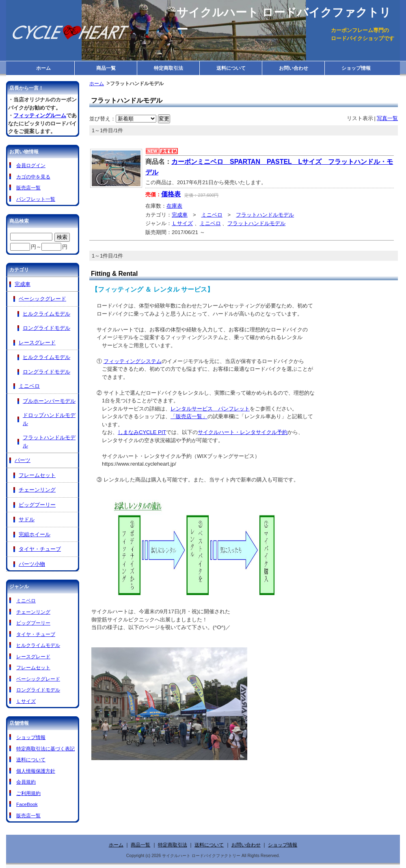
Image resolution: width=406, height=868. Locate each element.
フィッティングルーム (40, 115)
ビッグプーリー (37, 505)
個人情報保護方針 (36, 771)
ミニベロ (212, 215)
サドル (27, 519)
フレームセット (37, 475)
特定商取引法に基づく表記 (45, 749)
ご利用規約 (28, 793)
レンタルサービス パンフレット (210, 409)
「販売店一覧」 (189, 416)
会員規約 (26, 782)
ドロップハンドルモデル (49, 419)
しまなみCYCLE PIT (142, 432)
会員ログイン (31, 165)
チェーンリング (37, 490)
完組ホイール (35, 534)
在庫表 (174, 206)
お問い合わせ (294, 68)
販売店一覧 (28, 188)
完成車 (180, 215)
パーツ (23, 460)
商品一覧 (106, 68)
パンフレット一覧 (36, 199)
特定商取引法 (168, 68)
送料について (231, 68)
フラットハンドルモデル (265, 215)
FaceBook (27, 804)
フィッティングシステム (133, 361)
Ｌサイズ (182, 223)
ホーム (43, 68)
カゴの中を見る (33, 177)
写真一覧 (387, 118)
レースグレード (37, 343)
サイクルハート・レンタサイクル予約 (243, 432)
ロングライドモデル (46, 328)
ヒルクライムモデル (46, 314)
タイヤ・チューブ (40, 549)
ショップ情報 (356, 68)
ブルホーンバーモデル (49, 401)
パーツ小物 (32, 564)
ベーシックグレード (42, 299)
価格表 (171, 194)
